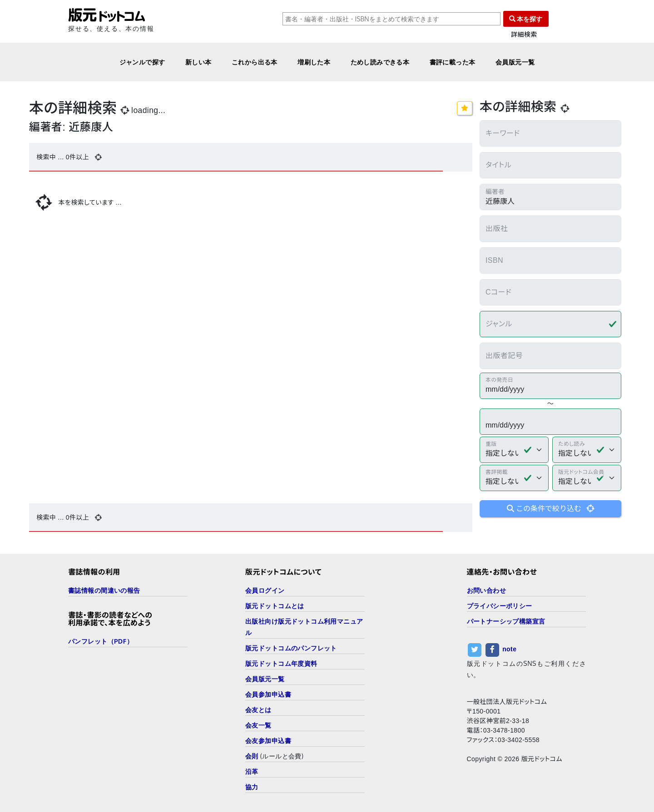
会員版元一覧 (515, 62)
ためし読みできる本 (380, 62)
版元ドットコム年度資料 (281, 663)
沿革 (252, 771)
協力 (252, 787)
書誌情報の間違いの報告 (104, 590)
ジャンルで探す (142, 62)
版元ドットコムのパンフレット (291, 648)
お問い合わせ (487, 590)
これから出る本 (255, 62)
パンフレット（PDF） (101, 641)
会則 (252, 756)
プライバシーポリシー (500, 606)
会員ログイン (265, 590)
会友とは (258, 710)
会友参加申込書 (268, 741)
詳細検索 (524, 35)
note (509, 649)
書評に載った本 (453, 62)
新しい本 (198, 62)
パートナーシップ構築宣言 (506, 621)
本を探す (526, 19)
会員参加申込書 (268, 694)
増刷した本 (314, 62)
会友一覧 (258, 725)
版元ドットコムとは (275, 606)
